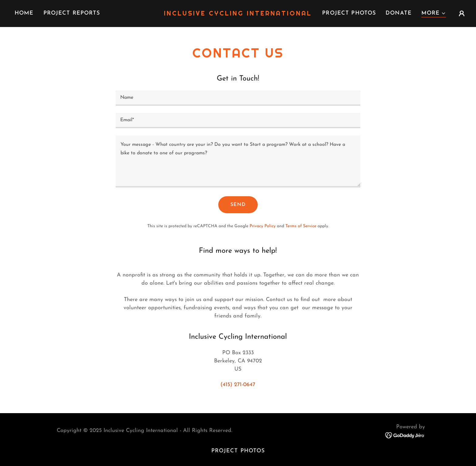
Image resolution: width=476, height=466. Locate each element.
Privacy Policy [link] (263, 226)
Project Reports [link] (72, 13)
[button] (434, 14)
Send (238, 205)
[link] (238, 14)
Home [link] (24, 13)
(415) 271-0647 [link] (238, 385)
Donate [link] (399, 13)
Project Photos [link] (349, 13)
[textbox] (238, 98)
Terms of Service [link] (301, 226)
